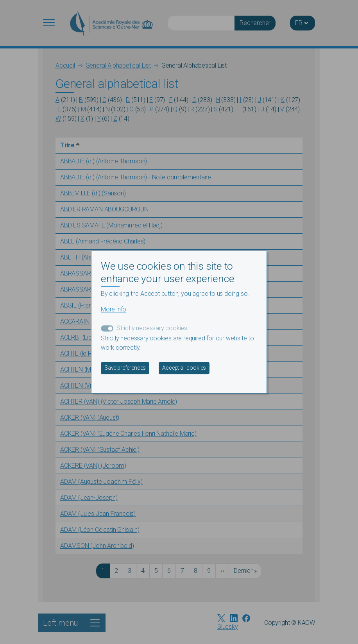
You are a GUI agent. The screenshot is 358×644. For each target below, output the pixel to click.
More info (114, 310)
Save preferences (125, 368)
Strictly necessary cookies (152, 328)
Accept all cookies (184, 368)
